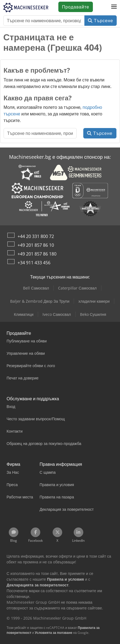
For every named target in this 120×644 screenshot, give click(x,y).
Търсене (101, 21)
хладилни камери (94, 301)
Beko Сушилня (93, 314)
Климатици (24, 314)
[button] (114, 7)
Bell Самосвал (36, 288)
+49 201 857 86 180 (37, 254)
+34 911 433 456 (34, 263)
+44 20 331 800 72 (36, 236)
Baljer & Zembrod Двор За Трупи (40, 301)
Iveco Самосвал (57, 314)
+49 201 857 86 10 (36, 245)
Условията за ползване (54, 633)
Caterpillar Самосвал (77, 288)
